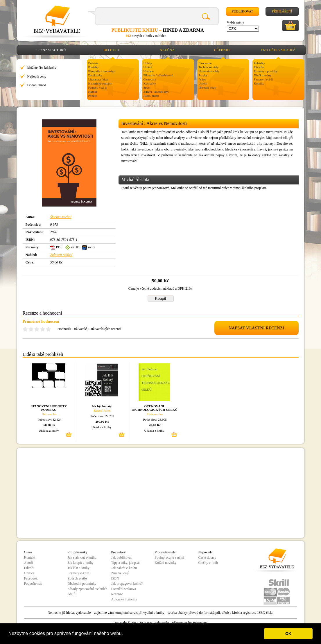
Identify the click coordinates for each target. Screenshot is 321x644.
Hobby (148, 63)
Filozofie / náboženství (158, 75)
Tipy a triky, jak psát (125, 563)
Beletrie (112, 50)
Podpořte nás (33, 584)
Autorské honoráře (124, 599)
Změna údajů (120, 573)
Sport (147, 87)
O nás (28, 552)
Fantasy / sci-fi (98, 87)
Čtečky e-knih (208, 563)
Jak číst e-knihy (79, 568)
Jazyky (203, 75)
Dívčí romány (263, 75)
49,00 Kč (155, 425)
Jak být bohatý (101, 406)
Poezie (93, 96)
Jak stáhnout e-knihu (82, 557)
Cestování (150, 79)
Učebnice (223, 50)
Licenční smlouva (124, 589)
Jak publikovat (121, 557)
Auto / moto (151, 96)
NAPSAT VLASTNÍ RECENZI (256, 328)
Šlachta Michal (61, 217)
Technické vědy (209, 67)
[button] (125, 634)
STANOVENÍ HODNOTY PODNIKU (49, 408)
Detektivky (95, 75)
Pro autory (119, 552)
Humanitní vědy (209, 71)
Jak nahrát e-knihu (124, 568)
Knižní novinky (166, 563)
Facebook (31, 578)
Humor (93, 92)
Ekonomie (205, 63)
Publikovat (243, 11)
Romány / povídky (266, 71)
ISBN (115, 578)
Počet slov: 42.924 (49, 419)
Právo (202, 79)
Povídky (94, 67)
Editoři (29, 568)
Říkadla (259, 67)
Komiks (259, 83)
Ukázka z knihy (49, 430)
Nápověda (206, 552)
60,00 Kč (50, 425)
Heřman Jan (50, 414)
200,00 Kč (102, 421)
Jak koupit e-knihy (81, 563)
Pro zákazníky (78, 552)
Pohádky (260, 63)
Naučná (167, 50)
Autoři (29, 563)
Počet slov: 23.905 (155, 419)
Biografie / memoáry (102, 71)
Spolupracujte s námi (170, 557)
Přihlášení (282, 11)
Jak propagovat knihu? (127, 584)
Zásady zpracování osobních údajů (88, 591)
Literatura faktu (98, 79)
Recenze (117, 594)
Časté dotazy (207, 557)
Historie (149, 71)
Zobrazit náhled (61, 255)
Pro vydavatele (165, 552)
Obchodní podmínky (82, 584)
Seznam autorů (51, 50)
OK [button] (288, 634)
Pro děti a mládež (278, 50)
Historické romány (100, 83)
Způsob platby (78, 578)
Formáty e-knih (78, 573)
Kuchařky (150, 83)
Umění (148, 67)
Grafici (29, 573)
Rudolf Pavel (102, 410)
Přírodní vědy (207, 87)
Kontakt (30, 557)
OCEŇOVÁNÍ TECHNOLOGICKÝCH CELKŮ (154, 408)
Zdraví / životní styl (156, 92)
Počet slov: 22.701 (102, 416)
